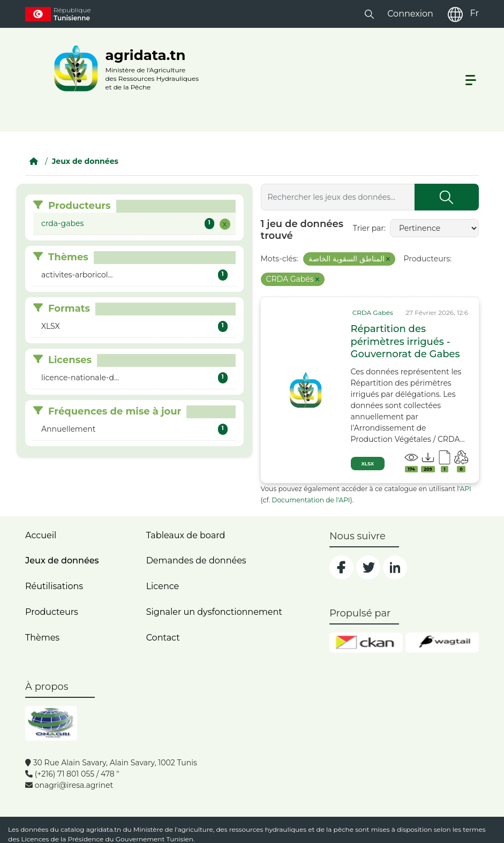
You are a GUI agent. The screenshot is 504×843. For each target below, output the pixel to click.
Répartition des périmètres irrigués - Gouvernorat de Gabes (405, 341)
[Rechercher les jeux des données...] (338, 197)
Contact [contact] (163, 638)
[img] (306, 390)
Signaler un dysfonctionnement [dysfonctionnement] (214, 612)
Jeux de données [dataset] (62, 560)
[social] (341, 567)
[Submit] (447, 197)
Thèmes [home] (42, 638)
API (466, 489)
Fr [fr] (475, 13)
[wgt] (442, 643)
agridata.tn (104, 829)
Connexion (410, 14)
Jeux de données (85, 161)
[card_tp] (372, 313)
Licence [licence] (163, 586)
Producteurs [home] (52, 612)
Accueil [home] (41, 535)
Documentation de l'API (311, 500)
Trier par (368, 228)
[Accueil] (34, 161)
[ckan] (366, 643)
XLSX (368, 464)
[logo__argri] (123, 68)
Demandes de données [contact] (196, 560)
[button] (369, 14)
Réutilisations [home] (54, 586)
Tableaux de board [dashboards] (186, 535)
